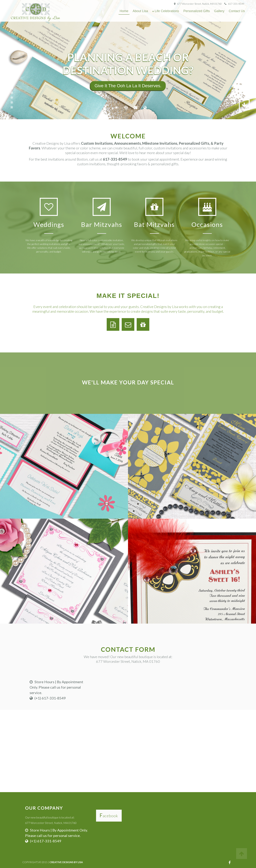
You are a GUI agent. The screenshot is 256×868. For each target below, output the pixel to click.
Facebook (109, 816)
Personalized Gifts (197, 11)
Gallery (219, 11)
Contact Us (237, 11)
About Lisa (140, 11)
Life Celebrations (167, 11)
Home (124, 11)
